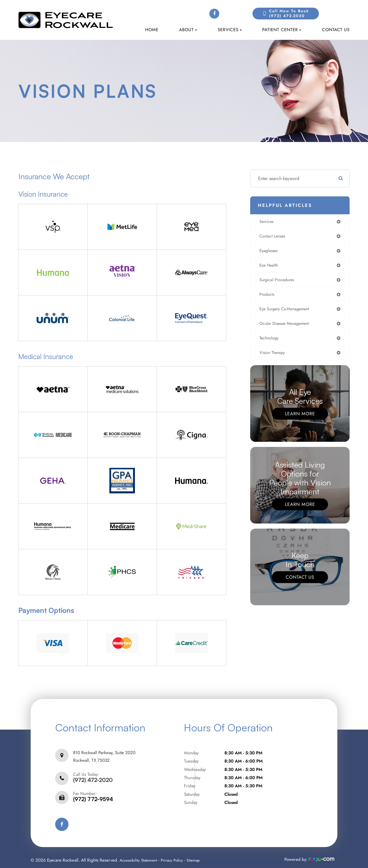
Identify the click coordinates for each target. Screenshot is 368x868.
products (266, 297)
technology (269, 342)
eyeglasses (268, 252)
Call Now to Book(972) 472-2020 (289, 14)
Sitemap (199, 855)
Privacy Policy (176, 855)
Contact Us (336, 30)
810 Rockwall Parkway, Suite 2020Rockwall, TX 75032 (104, 754)
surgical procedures (278, 282)
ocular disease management (286, 327)
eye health (268, 267)
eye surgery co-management (286, 312)
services (266, 222)
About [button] (188, 30)
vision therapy (272, 358)
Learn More (300, 419)
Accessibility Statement (140, 855)
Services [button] (230, 30)
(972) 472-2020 (93, 775)
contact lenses (272, 237)
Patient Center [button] (282, 30)
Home (152, 30)
